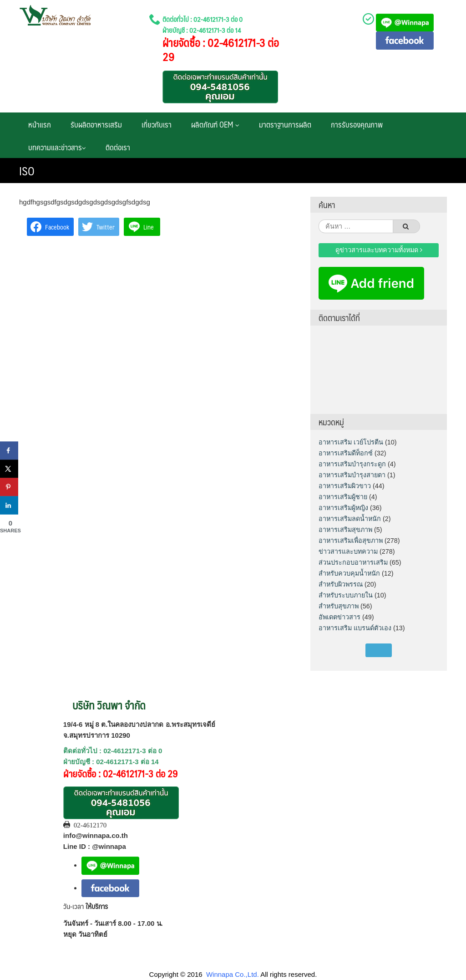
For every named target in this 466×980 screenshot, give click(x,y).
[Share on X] (9, 469)
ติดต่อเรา (118, 147)
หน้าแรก (40, 124)
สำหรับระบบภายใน (346, 595)
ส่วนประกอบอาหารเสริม (353, 562)
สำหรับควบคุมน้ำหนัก (349, 573)
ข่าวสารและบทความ (348, 551)
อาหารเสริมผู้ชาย (343, 497)
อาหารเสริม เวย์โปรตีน (351, 442)
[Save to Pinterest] (9, 487)
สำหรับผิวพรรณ (341, 584)
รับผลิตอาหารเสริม (96, 124)
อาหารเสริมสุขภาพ (345, 530)
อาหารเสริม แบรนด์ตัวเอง (355, 628)
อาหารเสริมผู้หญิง (343, 508)
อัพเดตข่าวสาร (339, 617)
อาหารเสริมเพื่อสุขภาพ (351, 541)
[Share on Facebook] (9, 451)
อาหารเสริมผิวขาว (345, 486)
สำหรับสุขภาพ (339, 606)
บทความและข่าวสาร (57, 147)
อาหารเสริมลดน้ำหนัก (350, 519)
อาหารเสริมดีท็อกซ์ (346, 453)
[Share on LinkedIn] (9, 505)
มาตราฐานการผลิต (285, 124)
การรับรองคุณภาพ (357, 124)
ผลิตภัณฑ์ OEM (215, 124)
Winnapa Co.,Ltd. (233, 974)
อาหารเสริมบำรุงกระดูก (352, 464)
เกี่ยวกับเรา (157, 124)
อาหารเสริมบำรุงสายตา (352, 475)
